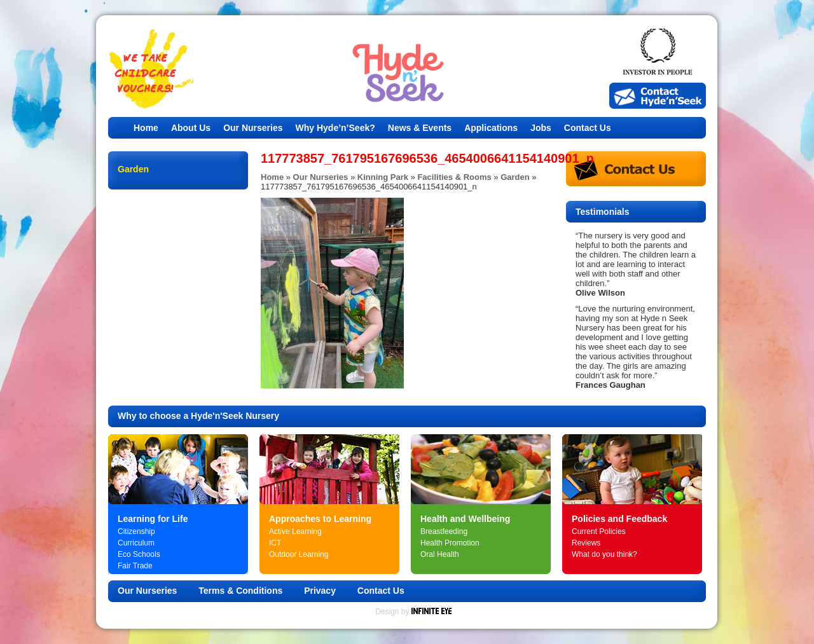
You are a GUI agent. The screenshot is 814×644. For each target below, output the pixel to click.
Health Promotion (450, 543)
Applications (491, 128)
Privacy (320, 591)
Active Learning (295, 531)
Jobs (541, 128)
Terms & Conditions (240, 591)
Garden (515, 177)
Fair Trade (135, 566)
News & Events (420, 128)
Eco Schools (139, 554)
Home (146, 128)
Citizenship (136, 531)
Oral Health (440, 554)
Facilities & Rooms (454, 177)
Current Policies (599, 531)
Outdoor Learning (299, 554)
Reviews (586, 543)
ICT (275, 543)
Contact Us (588, 128)
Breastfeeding (444, 531)
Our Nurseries (253, 128)
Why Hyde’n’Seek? (335, 128)
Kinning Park (383, 177)
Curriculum (136, 543)
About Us (191, 128)
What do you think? (604, 554)
